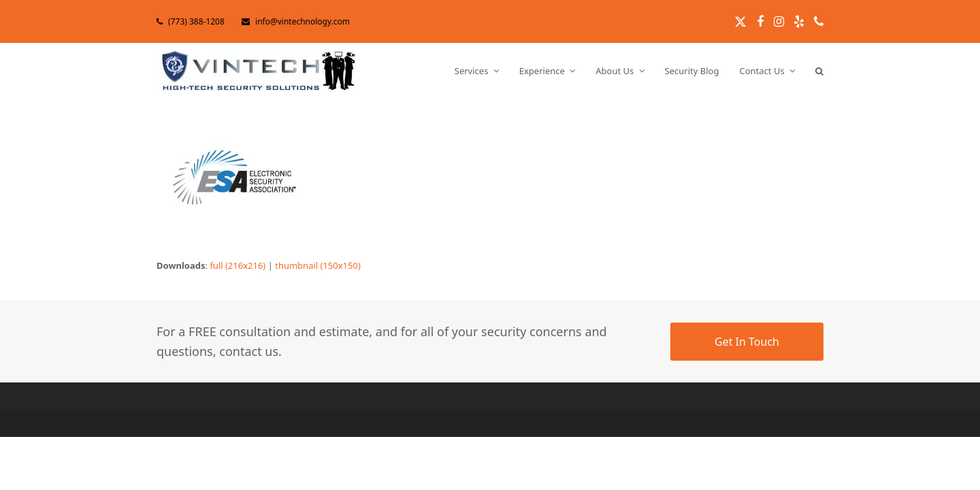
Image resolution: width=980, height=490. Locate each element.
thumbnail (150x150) (318, 265)
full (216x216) (238, 265)
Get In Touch (747, 342)
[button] (819, 71)
